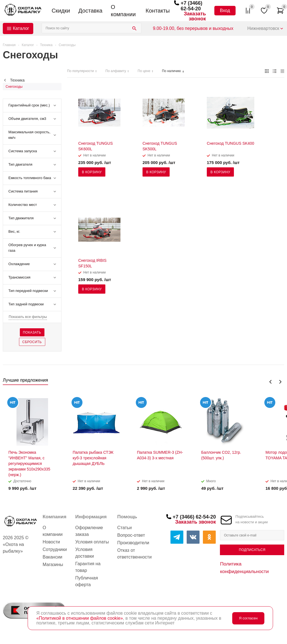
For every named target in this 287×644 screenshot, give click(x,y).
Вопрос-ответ (131, 535)
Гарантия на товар (88, 567)
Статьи (125, 528)
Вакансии (53, 557)
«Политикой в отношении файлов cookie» (80, 618)
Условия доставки (85, 553)
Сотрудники (55, 549)
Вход (225, 10)
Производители (133, 543)
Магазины (53, 565)
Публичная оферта (86, 581)
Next (280, 382)
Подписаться (252, 550)
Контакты (158, 11)
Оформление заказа (89, 531)
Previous (271, 382)
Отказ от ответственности (135, 554)
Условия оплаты (92, 542)
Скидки (61, 11)
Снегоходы (14, 87)
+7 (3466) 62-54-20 (191, 6)
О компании (123, 11)
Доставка (91, 11)
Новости (51, 542)
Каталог (21, 28)
